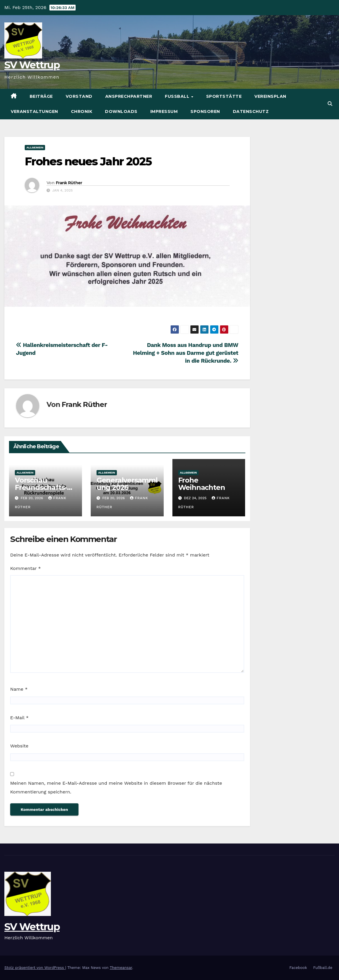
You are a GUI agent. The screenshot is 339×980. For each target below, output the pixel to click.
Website (19, 746)
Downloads (121, 111)
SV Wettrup (32, 65)
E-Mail (19, 718)
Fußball (178, 96)
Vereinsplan (270, 96)
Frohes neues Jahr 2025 (88, 161)
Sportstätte (224, 96)
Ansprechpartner (129, 96)
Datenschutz (251, 111)
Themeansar (121, 968)
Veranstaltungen (34, 111)
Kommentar (25, 568)
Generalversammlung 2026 (127, 484)
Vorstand (79, 96)
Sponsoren (205, 111)
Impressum (164, 111)
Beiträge (41, 96)
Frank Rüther (69, 183)
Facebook (298, 968)
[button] (330, 104)
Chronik (82, 111)
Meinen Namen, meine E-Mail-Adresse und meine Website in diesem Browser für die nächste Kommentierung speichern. (116, 787)
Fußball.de (323, 968)
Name (19, 689)
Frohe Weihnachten (202, 484)
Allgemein (35, 147)
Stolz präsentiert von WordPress (35, 968)
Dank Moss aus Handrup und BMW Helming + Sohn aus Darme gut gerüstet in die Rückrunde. (185, 353)
